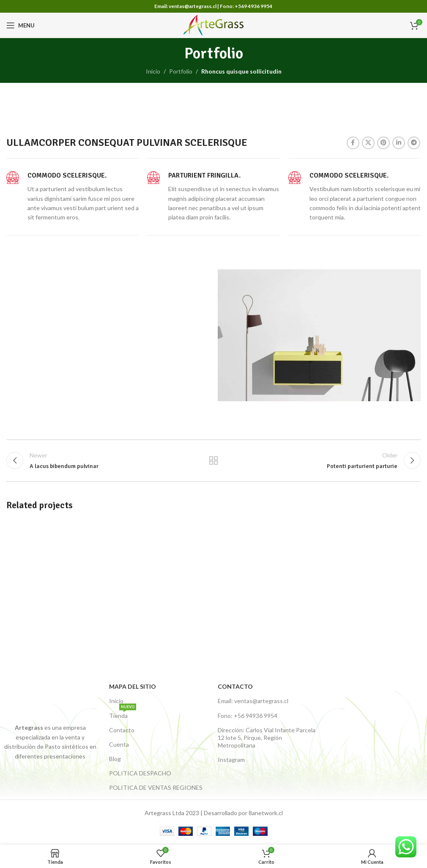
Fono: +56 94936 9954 (248, 716)
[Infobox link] (73, 197)
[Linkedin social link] (399, 143)
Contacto (122, 730)
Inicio (153, 71)
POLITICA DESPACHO (140, 773)
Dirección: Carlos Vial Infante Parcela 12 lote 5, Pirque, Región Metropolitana (267, 738)
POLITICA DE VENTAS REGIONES (156, 787)
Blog (115, 759)
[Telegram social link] (414, 143)
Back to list (213, 460)
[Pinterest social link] (383, 143)
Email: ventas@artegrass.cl (253, 701)
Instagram (231, 760)
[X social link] (368, 143)
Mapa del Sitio (133, 686)
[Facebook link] (353, 143)
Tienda (123, 714)
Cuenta (119, 744)
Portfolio (181, 71)
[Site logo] (214, 25)
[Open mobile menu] (21, 25)
